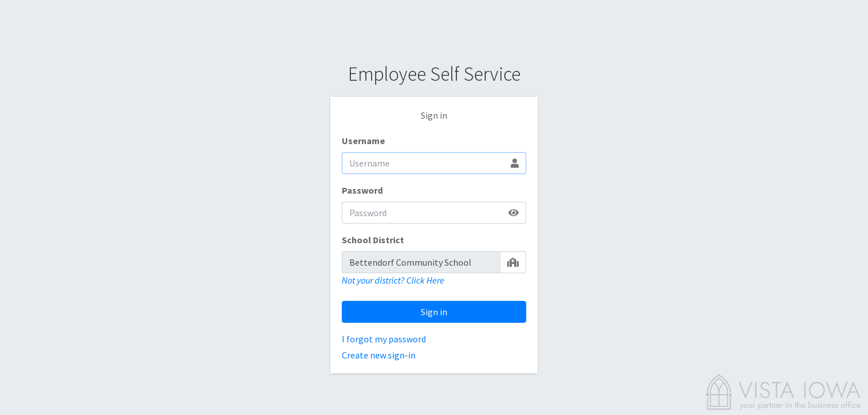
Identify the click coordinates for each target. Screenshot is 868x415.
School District (373, 240)
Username (363, 141)
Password (362, 190)
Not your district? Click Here (393, 280)
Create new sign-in (379, 355)
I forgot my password (384, 339)
